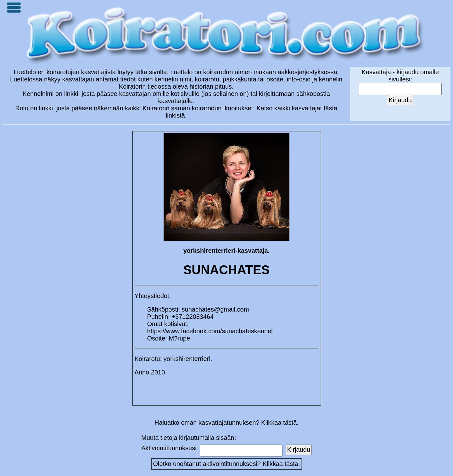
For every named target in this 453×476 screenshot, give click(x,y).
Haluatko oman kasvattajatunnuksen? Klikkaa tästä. (226, 423)
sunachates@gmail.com (215, 309)
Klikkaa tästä (280, 464)
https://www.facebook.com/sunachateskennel (210, 331)
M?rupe (179, 338)
